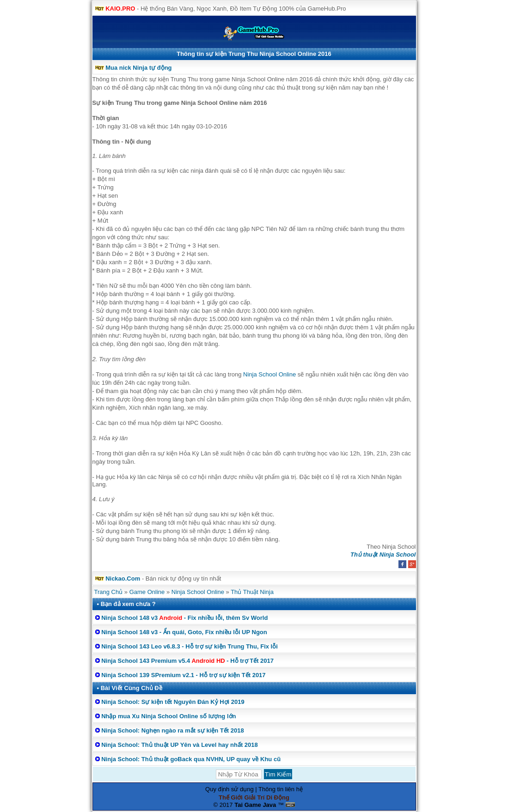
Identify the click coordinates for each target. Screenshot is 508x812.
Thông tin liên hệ (281, 789)
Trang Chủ (109, 592)
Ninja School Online (269, 374)
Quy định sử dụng (230, 789)
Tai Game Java (255, 805)
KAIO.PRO (120, 9)
